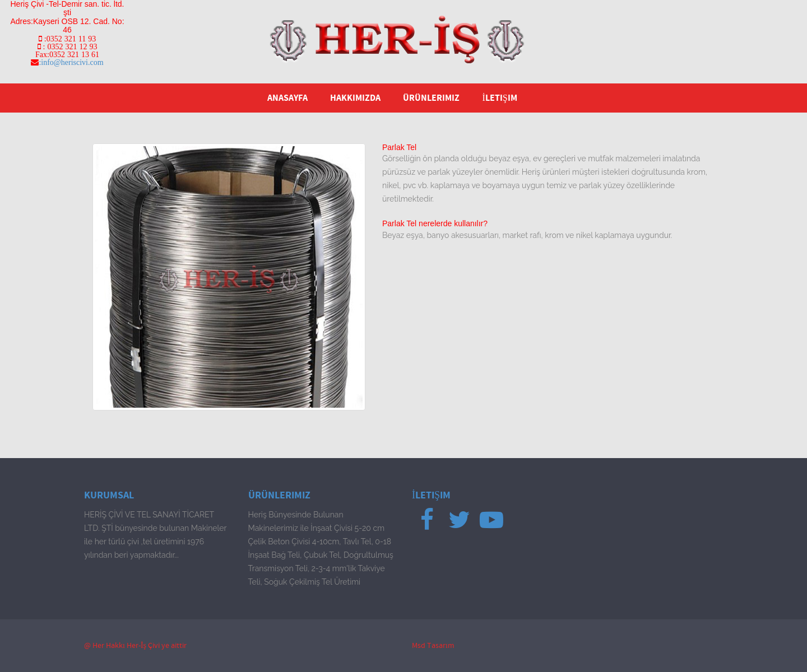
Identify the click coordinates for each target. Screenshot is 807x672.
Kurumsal (109, 495)
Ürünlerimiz (431, 98)
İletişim (499, 98)
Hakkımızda (355, 98)
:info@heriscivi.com (71, 62)
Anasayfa (287, 98)
